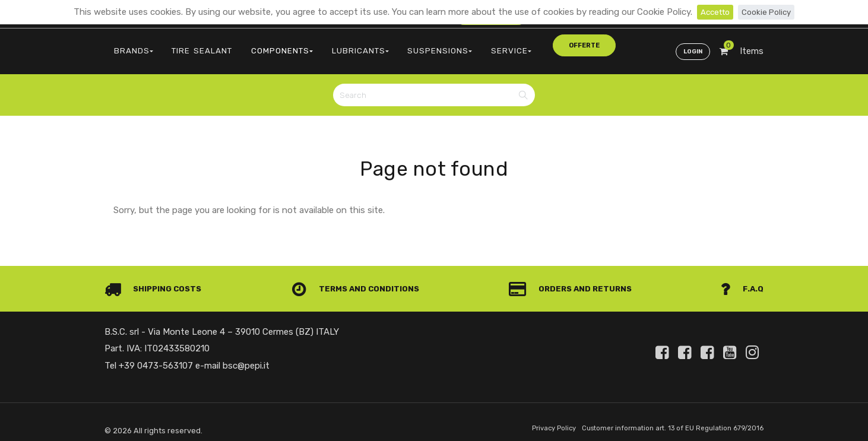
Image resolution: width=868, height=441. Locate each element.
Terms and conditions (359, 279)
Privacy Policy (533, 419)
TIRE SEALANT (189, 45)
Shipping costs (157, 279)
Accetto (713, 12)
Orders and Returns (574, 279)
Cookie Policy (769, 12)
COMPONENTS (258, 45)
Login (690, 45)
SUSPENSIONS (397, 45)
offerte (515, 44)
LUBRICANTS (327, 45)
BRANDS (129, 45)
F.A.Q (741, 279)
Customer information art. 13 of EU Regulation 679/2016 (663, 419)
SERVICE (459, 45)
